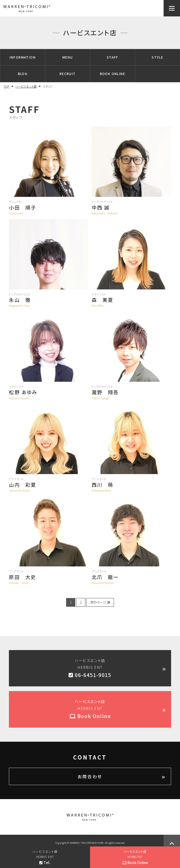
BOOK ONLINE (112, 74)
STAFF (112, 57)
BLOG (23, 74)
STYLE (157, 57)
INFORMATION (23, 57)
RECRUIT (68, 74)
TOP (6, 86)
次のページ (100, 602)
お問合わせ (90, 776)
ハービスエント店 (26, 86)
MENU (68, 57)
